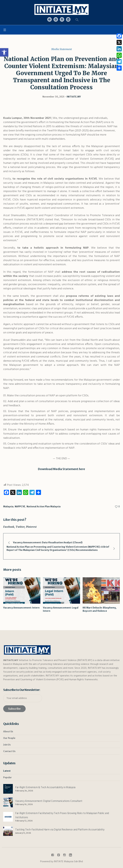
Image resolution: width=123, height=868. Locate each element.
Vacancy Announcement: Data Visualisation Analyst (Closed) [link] (48, 542)
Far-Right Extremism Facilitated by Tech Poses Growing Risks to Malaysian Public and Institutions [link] (62, 815)
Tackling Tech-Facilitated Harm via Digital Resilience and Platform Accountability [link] (60, 830)
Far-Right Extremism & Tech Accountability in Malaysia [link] (45, 787)
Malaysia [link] (8, 507)
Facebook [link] (9, 527)
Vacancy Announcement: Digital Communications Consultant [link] (49, 801)
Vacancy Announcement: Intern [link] (21, 608)
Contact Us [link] (9, 751)
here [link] (82, 469)
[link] (4, 52)
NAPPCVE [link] (20, 507)
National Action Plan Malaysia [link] (44, 507)
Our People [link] (9, 738)
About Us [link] (8, 731)
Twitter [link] (20, 527)
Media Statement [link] (62, 49)
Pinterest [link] (31, 527)
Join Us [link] (7, 745)
